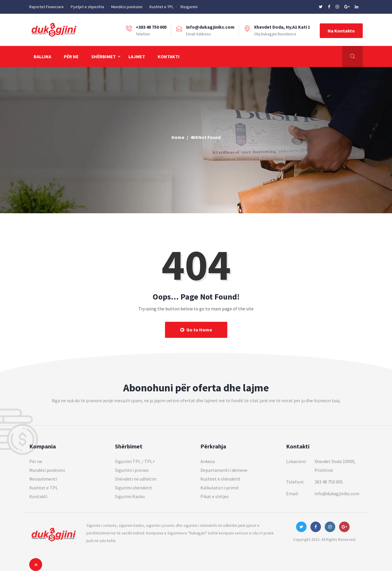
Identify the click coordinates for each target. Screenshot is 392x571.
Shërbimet (104, 56)
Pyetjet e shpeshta (87, 7)
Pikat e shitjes (215, 496)
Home (178, 137)
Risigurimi (189, 7)
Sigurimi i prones (132, 470)
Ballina (42, 56)
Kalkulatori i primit (220, 488)
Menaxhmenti (43, 479)
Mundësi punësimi (127, 7)
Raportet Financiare (47, 7)
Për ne (71, 56)
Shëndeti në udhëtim (136, 479)
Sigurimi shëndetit (134, 488)
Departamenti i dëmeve (224, 470)
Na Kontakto (341, 31)
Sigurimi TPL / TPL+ (135, 461)
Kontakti (169, 56)
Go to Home (196, 330)
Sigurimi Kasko (130, 496)
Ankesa (208, 461)
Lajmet (137, 56)
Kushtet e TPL (161, 7)
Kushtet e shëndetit (220, 479)
